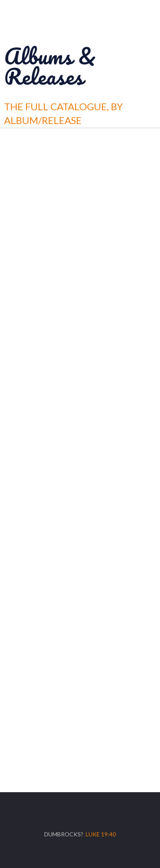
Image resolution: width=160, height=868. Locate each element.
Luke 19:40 (101, 834)
